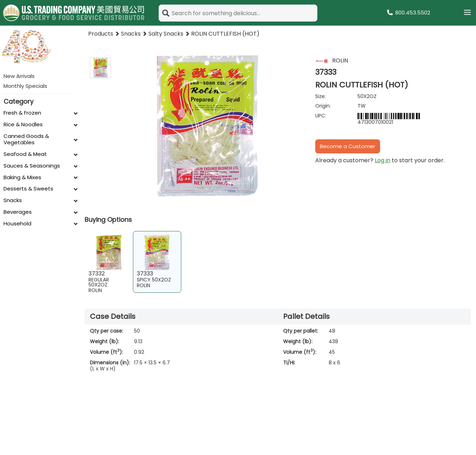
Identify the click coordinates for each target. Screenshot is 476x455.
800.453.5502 (413, 13)
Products (101, 34)
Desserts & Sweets (28, 189)
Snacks (13, 201)
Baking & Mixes (22, 178)
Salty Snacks (166, 34)
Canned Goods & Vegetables (26, 140)
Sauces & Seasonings (32, 166)
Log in (383, 160)
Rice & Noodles (23, 125)
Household (17, 224)
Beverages (18, 212)
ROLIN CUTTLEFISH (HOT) (225, 34)
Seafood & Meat (25, 154)
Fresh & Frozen (22, 113)
